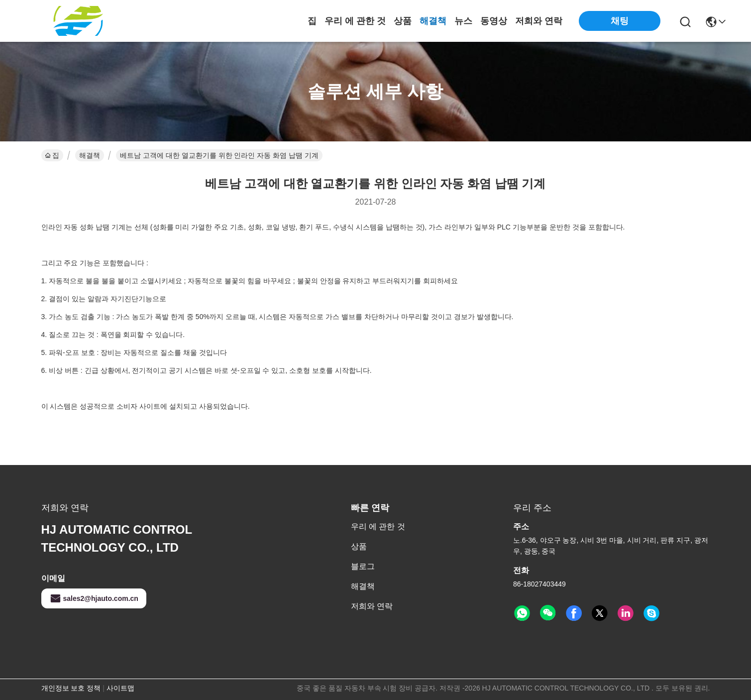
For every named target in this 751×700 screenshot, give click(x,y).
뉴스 (463, 21)
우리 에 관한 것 (355, 21)
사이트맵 (120, 688)
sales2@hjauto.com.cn (94, 598)
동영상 (494, 21)
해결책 (433, 21)
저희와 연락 (539, 21)
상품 (403, 21)
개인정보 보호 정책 (71, 688)
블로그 (363, 566)
